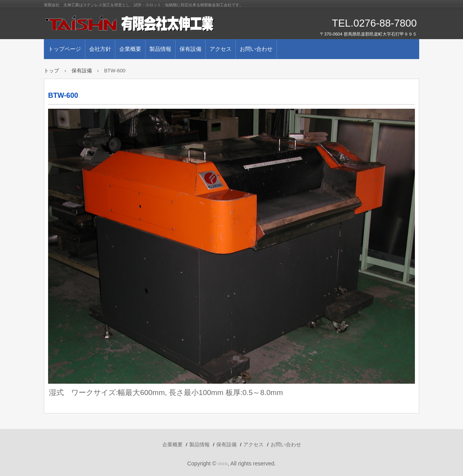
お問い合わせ (256, 49)
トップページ (65, 49)
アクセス (221, 49)
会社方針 (100, 49)
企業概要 (130, 49)
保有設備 (190, 49)
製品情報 (160, 49)
